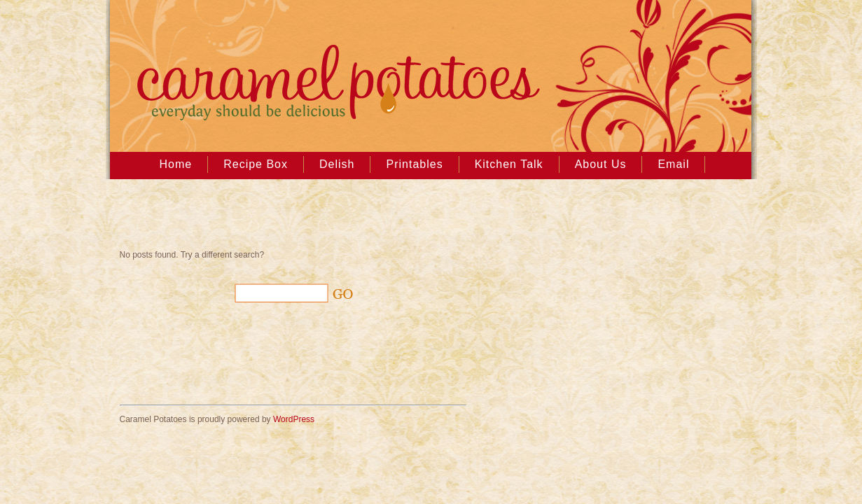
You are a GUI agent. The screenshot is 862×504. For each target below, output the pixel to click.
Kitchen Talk (509, 164)
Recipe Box (256, 164)
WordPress (294, 419)
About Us (601, 164)
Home (176, 164)
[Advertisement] (284, 218)
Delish (337, 164)
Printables (414, 164)
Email (673, 164)
